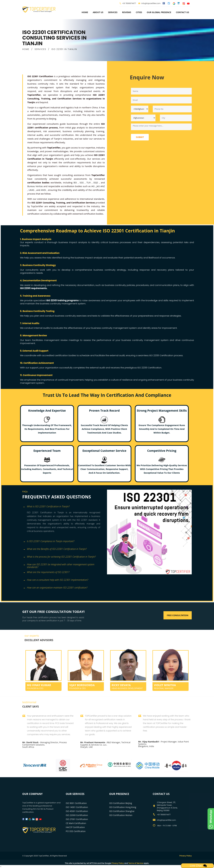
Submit (140, 137)
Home (85, 12)
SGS (82, 182)
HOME (26, 49)
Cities (139, 12)
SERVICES (40, 49)
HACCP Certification (75, 827)
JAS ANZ (101, 186)
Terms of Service (136, 863)
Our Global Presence (159, 12)
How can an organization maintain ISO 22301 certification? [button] (55, 588)
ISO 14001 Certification (77, 807)
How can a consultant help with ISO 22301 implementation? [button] (56, 580)
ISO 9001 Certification (76, 803)
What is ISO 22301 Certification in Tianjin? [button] (46, 507)
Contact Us (182, 12)
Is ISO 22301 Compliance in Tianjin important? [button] (49, 541)
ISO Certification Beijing (121, 803)
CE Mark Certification (76, 823)
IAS (93, 186)
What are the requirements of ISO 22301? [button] (46, 572)
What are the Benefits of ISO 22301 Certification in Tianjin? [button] (55, 549)
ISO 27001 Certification (77, 819)
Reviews (127, 12)
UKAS (32, 190)
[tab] (64, 507)
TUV (89, 182)
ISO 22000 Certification (77, 815)
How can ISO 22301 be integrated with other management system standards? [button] (59, 565)
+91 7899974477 (129, 3)
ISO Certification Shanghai (122, 811)
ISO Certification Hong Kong (123, 807)
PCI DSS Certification (76, 831)
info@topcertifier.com (149, 3)
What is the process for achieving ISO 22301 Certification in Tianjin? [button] (59, 557)
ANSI (44, 190)
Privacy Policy (186, 856)
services (113, 12)
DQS (96, 182)
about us (98, 12)
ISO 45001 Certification (77, 811)
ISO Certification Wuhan (121, 815)
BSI (76, 182)
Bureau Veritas (35, 186)
